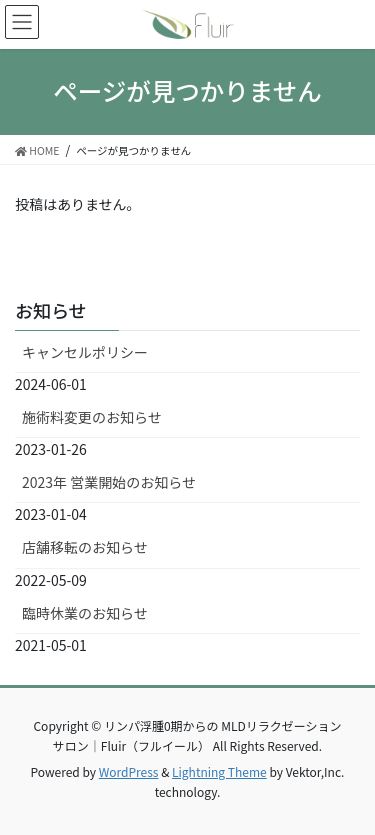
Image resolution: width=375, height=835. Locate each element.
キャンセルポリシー (85, 352)
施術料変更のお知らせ (92, 417)
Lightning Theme (219, 771)
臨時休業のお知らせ (85, 613)
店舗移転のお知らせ (85, 547)
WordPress (129, 771)
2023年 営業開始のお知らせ (109, 482)
